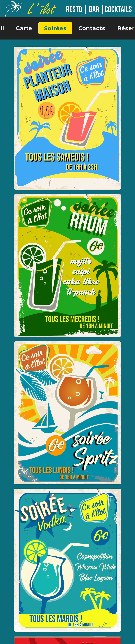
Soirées (55, 28)
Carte (24, 28)
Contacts (92, 28)
